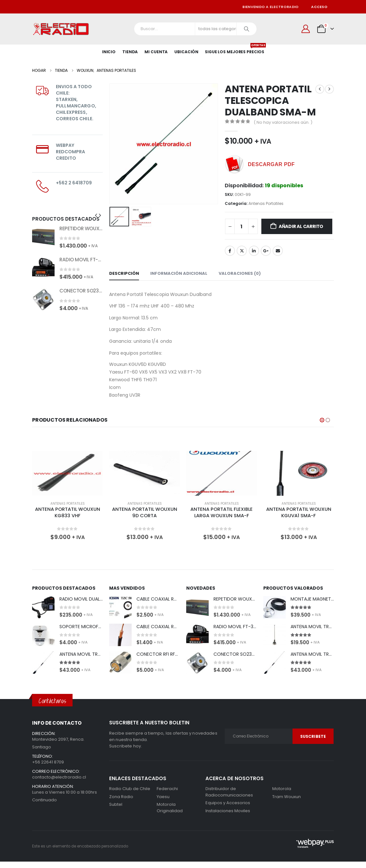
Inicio (109, 52)
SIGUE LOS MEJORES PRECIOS (235, 50)
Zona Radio (121, 797)
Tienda (130, 52)
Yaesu (163, 797)
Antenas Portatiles (266, 203)
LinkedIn (254, 251)
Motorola (166, 804)
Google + (266, 251)
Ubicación (186, 52)
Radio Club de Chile (130, 789)
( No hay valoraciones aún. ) (283, 122)
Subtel (116, 804)
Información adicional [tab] (179, 273)
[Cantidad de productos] (241, 226)
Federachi (167, 789)
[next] (329, 89)
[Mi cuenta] (306, 29)
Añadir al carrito (301, 226)
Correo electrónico (278, 251)
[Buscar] (247, 29)
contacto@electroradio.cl (59, 777)
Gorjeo (242, 251)
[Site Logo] (61, 29)
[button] (96, 215)
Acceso (319, 7)
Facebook (230, 251)
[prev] (320, 89)
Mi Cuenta (156, 52)
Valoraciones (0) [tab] (240, 273)
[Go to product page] (43, 237)
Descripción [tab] (124, 273)
